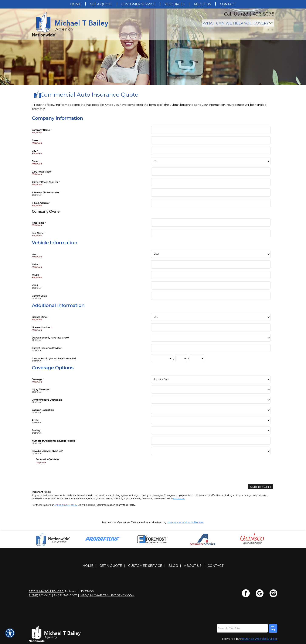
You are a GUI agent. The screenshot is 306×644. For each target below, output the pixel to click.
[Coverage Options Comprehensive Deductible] (211, 400)
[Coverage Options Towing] (211, 430)
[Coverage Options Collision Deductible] (211, 410)
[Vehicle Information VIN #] (211, 285)
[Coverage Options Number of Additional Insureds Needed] (211, 441)
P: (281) (33, 595)
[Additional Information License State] (211, 317)
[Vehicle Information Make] (211, 264)
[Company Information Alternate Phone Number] (211, 192)
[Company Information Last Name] (211, 233)
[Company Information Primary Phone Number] (211, 182)
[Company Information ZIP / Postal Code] (211, 172)
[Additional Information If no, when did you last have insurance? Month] (162, 358)
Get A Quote (111, 566)
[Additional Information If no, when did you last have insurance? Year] (197, 358)
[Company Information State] (211, 161)
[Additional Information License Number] (211, 327)
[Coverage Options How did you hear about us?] (211, 451)
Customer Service (145, 566)
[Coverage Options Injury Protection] (211, 390)
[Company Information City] (211, 151)
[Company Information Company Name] (211, 130)
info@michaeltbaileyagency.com (107, 595)
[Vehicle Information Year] (211, 254)
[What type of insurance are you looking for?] (238, 23)
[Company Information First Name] (211, 222)
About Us (193, 566)
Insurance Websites (116, 522)
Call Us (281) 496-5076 (249, 14)
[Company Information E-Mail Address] (211, 203)
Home (88, 566)
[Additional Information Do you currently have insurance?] (211, 338)
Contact (216, 566)
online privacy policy (66, 505)
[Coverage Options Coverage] (211, 379)
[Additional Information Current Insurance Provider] (211, 348)
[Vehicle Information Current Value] (211, 296)
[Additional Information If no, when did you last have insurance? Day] (181, 358)
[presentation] (68, 473)
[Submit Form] (261, 487)
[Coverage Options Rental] (211, 420)
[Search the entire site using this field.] (242, 628)
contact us (179, 499)
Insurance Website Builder (185, 522)
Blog (173, 566)
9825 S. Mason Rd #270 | (47, 591)
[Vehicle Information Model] (211, 275)
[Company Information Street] (211, 140)
